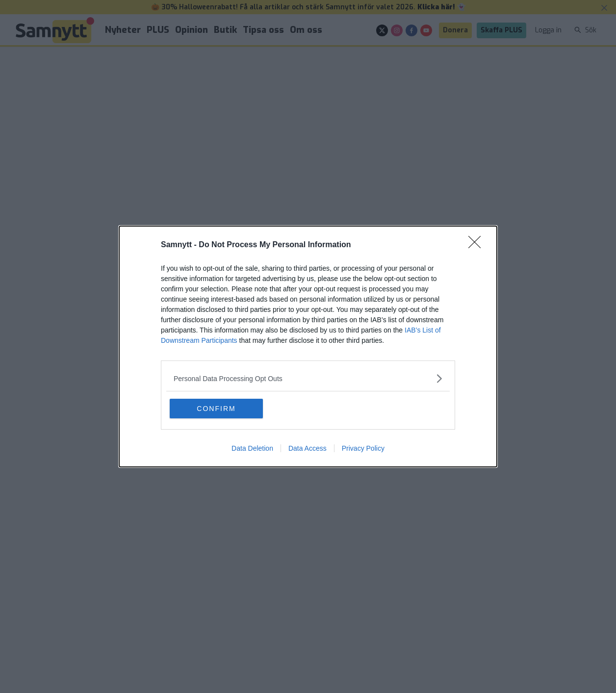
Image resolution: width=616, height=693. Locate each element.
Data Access (308, 448)
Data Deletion (252, 448)
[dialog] (308, 346)
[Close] (478, 245)
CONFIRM (216, 409)
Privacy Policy (363, 448)
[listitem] (308, 378)
